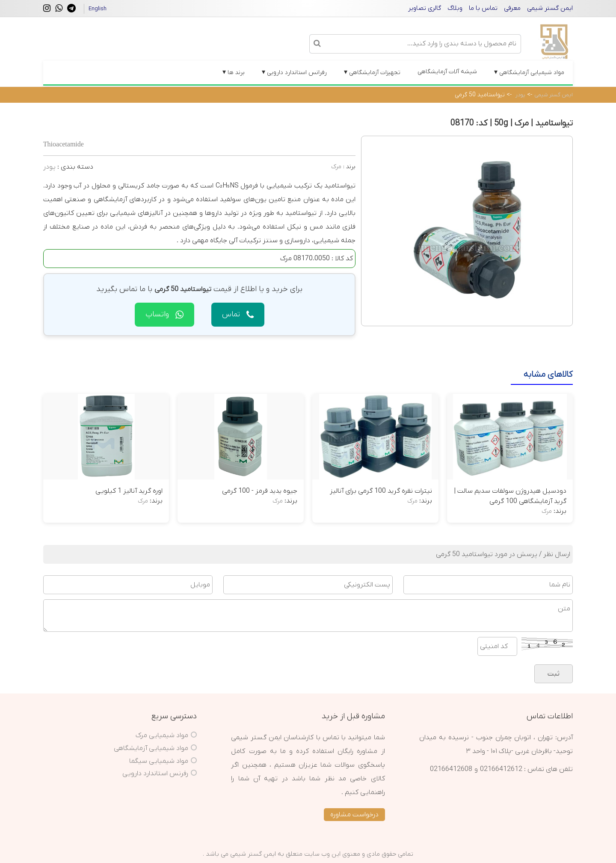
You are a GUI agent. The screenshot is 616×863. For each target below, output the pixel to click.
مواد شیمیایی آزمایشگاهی (529, 72)
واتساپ (164, 314)
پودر (520, 95)
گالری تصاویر (425, 8)
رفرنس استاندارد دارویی (155, 774)
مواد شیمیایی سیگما (159, 761)
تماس (238, 314)
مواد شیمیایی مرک (162, 735)
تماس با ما (483, 8)
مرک (336, 167)
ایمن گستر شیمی (550, 8)
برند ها (234, 72)
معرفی (512, 8)
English (98, 9)
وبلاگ (455, 8)
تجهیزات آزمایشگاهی (372, 72)
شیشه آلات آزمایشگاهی (447, 72)
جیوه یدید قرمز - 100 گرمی (260, 491)
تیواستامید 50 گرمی (480, 95)
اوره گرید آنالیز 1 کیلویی (129, 491)
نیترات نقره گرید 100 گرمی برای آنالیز (381, 491)
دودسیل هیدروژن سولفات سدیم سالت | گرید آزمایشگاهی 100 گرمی (510, 496)
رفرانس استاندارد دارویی (294, 72)
